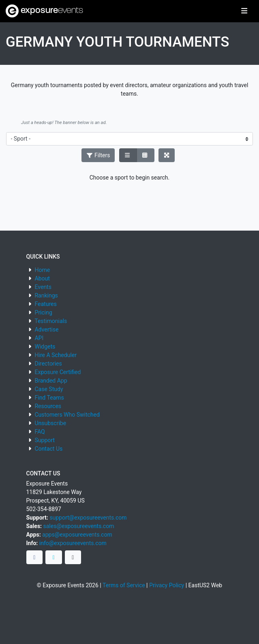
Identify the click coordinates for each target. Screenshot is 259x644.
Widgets (45, 347)
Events (43, 287)
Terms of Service (124, 585)
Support (44, 440)
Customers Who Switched (67, 415)
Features (45, 304)
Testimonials (51, 321)
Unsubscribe (50, 423)
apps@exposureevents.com (77, 535)
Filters (98, 155)
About (42, 278)
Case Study (49, 389)
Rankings (46, 295)
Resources (48, 406)
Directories (48, 364)
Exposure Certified (58, 372)
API (39, 338)
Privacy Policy (167, 585)
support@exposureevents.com (88, 518)
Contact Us (48, 449)
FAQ (40, 432)
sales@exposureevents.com (79, 526)
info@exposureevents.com (73, 543)
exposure (44, 11)
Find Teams (49, 398)
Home (42, 270)
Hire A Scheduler (55, 355)
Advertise (46, 329)
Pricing (43, 312)
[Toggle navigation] (244, 11)
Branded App (51, 381)
